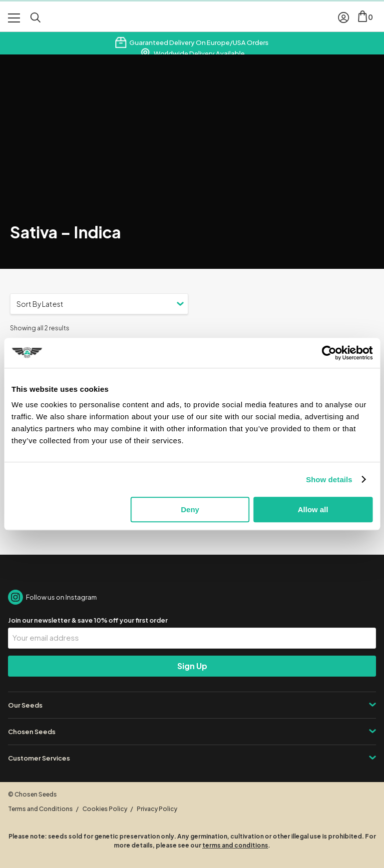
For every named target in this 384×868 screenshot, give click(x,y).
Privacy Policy (157, 809)
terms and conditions (235, 845)
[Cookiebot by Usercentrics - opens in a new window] (329, 353)
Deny (190, 509)
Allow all (313, 509)
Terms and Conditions (40, 809)
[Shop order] (99, 304)
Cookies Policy (105, 809)
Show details (329, 479)
